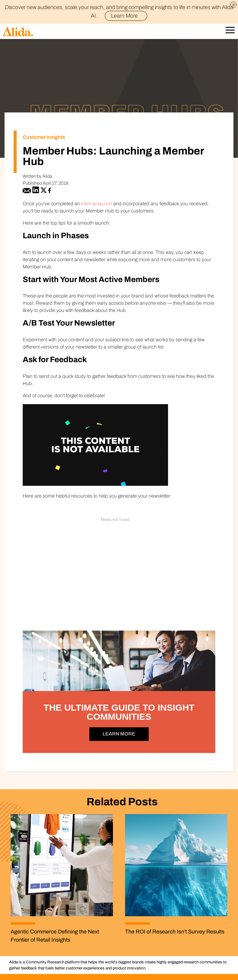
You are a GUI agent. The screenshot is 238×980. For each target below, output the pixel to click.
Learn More (127, 16)
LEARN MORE (119, 734)
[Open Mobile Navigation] (230, 31)
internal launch (97, 204)
